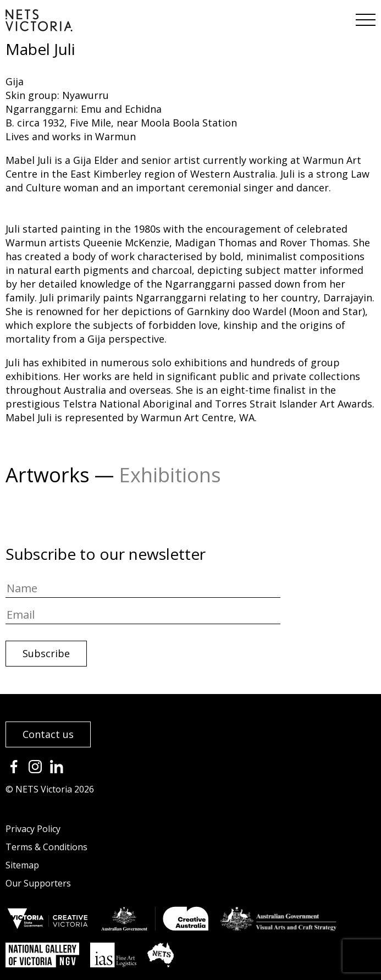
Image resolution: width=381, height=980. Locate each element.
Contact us (48, 734)
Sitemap (22, 865)
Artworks (48, 475)
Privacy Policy (33, 829)
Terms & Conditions (46, 847)
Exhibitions (170, 475)
